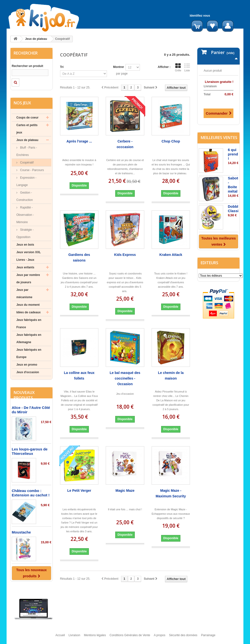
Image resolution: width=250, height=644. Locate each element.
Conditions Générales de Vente (130, 637)
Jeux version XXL (29, 252)
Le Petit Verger (79, 491)
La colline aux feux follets (79, 376)
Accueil (60, 637)
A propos (160, 637)
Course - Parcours (32, 170)
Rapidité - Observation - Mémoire (25, 215)
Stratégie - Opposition (25, 233)
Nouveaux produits (24, 395)
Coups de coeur (27, 118)
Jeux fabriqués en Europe (29, 353)
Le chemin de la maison (171, 376)
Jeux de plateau (36, 39)
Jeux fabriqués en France (29, 324)
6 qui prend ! (233, 154)
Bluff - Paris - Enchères (27, 151)
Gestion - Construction (25, 196)
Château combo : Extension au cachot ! (31, 493)
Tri (62, 67)
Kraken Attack (171, 255)
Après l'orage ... (79, 141)
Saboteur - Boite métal (236, 184)
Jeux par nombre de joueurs (28, 279)
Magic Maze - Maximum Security (171, 493)
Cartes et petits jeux (27, 129)
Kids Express (125, 255)
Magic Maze (125, 491)
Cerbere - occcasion (125, 144)
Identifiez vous (200, 16)
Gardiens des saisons (79, 257)
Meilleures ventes (219, 137)
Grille (178, 67)
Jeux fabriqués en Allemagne (29, 338)
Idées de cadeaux (28, 312)
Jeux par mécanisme (24, 294)
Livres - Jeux (25, 260)
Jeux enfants (25, 267)
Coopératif (26, 163)
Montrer (119, 67)
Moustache (21, 532)
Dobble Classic (234, 208)
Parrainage (208, 637)
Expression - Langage (26, 181)
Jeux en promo (27, 365)
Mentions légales (95, 637)
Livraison (74, 637)
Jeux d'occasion (28, 372)
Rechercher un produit (27, 66)
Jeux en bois (25, 245)
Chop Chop (171, 141)
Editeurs (209, 262)
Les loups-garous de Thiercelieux (30, 451)
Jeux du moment (28, 305)
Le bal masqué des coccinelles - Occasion (125, 378)
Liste (187, 67)
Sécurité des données (183, 637)
